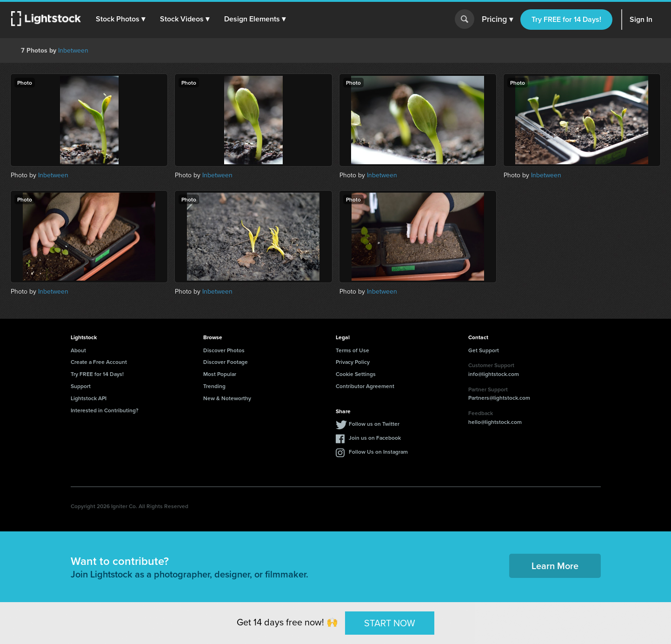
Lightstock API (89, 398)
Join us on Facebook (375, 438)
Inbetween (73, 50)
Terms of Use (352, 350)
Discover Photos (224, 350)
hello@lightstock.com (495, 422)
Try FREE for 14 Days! (566, 19)
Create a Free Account (99, 362)
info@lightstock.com (494, 374)
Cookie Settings (356, 374)
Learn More (555, 566)
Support (81, 386)
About (78, 350)
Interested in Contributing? (105, 410)
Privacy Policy (353, 362)
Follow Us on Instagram (378, 452)
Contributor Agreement (365, 386)
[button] (120, 19)
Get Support (484, 350)
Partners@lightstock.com (499, 398)
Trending (214, 386)
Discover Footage (226, 362)
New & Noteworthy (227, 398)
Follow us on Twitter (374, 424)
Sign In (641, 19)
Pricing (497, 20)
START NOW (390, 622)
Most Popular (220, 374)
